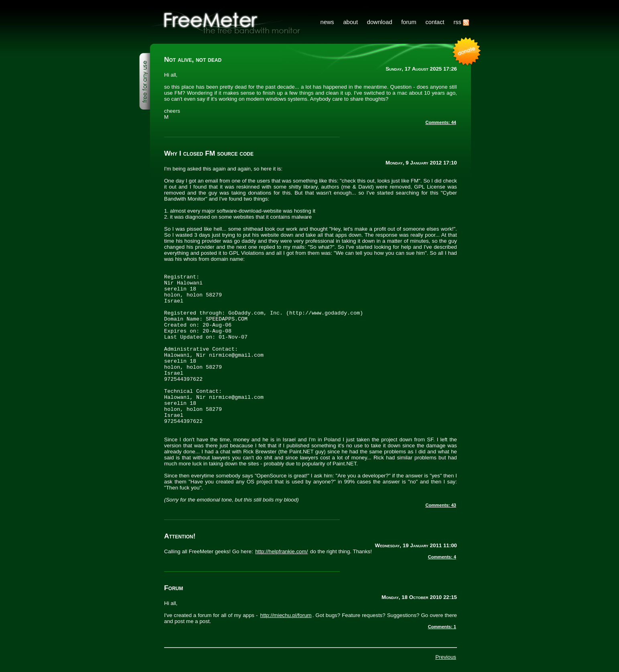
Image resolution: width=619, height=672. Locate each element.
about (350, 22)
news (327, 22)
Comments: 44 (441, 122)
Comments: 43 (441, 505)
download (380, 22)
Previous (446, 657)
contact (435, 22)
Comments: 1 (442, 627)
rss (461, 22)
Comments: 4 (442, 557)
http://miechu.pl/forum (286, 615)
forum (409, 22)
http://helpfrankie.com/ (281, 551)
